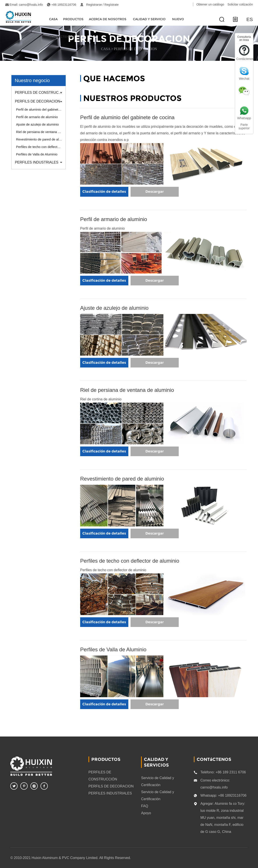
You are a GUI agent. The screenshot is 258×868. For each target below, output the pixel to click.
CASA (53, 19)
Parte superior (244, 126)
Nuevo (178, 19)
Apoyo (146, 813)
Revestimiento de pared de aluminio (41, 139)
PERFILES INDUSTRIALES (37, 162)
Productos (73, 19)
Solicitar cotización (240, 4)
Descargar (155, 192)
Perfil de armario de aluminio (37, 117)
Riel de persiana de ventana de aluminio (41, 132)
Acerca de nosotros (108, 19)
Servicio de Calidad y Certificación (157, 781)
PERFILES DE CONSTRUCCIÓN (40, 93)
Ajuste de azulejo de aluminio (37, 124)
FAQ (145, 806)
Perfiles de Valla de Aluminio (37, 154)
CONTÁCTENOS (61, 37)
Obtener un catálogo (210, 4)
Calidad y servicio (149, 19)
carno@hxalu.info (31, 5)
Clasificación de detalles (104, 192)
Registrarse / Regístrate (102, 5)
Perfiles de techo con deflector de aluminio (41, 147)
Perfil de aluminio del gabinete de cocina (41, 109)
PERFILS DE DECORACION (135, 49)
